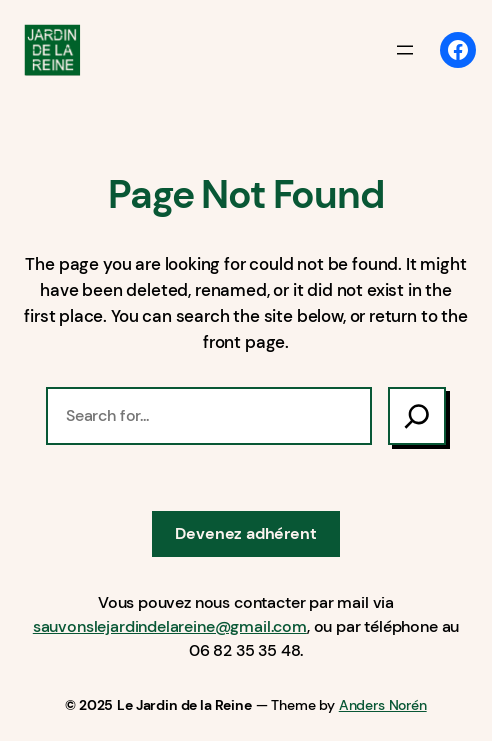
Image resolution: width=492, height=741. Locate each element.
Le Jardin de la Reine (184, 705)
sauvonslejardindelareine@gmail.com (170, 626)
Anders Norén (383, 705)
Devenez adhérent (245, 533)
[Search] (417, 416)
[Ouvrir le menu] (405, 50)
